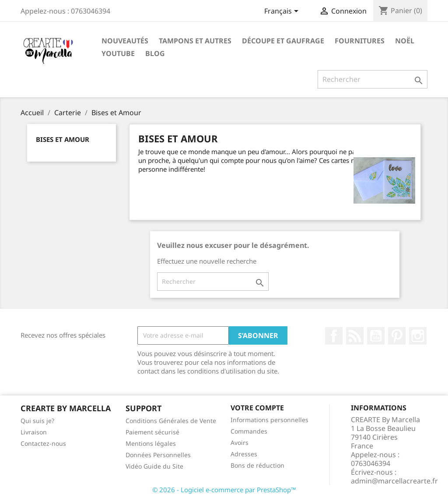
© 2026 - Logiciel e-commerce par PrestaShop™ (224, 490)
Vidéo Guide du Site (154, 466)
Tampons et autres (195, 41)
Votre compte (257, 408)
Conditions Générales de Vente (171, 421)
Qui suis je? (37, 421)
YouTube (376, 336)
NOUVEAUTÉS (125, 41)
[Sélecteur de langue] (283, 12)
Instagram (418, 336)
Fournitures (360, 41)
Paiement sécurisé (152, 432)
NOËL (405, 41)
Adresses (244, 454)
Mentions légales (151, 443)
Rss (355, 336)
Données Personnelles (158, 455)
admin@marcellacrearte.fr (394, 481)
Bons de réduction (257, 465)
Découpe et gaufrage (283, 41)
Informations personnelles (269, 420)
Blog (155, 53)
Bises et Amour (63, 139)
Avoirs (240, 443)
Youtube (118, 53)
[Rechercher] (373, 79)
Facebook (334, 336)
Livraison (34, 432)
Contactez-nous (43, 443)
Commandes (249, 431)
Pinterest (397, 336)
